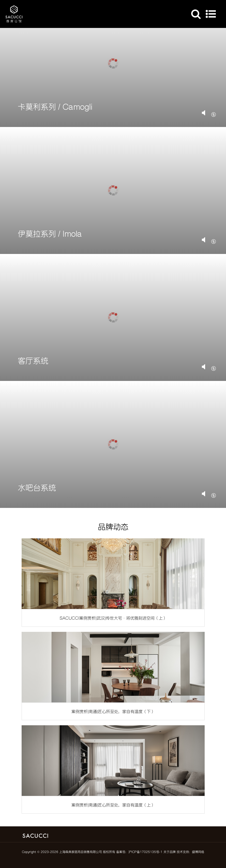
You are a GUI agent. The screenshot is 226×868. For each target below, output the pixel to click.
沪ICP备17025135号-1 (145, 852)
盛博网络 (198, 852)
